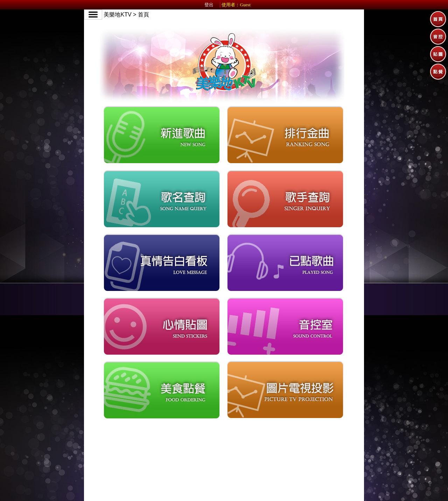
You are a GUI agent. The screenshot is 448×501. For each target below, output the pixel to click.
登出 (209, 5)
